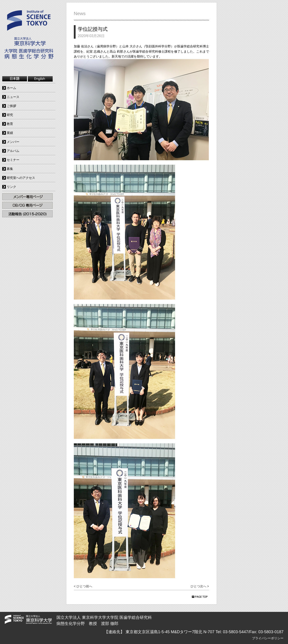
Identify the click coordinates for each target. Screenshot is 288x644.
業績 (10, 133)
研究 (10, 115)
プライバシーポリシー (268, 638)
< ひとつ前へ (83, 586)
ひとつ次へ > (200, 586)
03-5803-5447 (236, 632)
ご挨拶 (11, 106)
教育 (10, 124)
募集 (10, 169)
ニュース (13, 97)
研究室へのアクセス (21, 178)
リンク (11, 187)
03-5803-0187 (271, 632)
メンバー (13, 142)
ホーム (11, 88)
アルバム (13, 151)
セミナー (13, 160)
